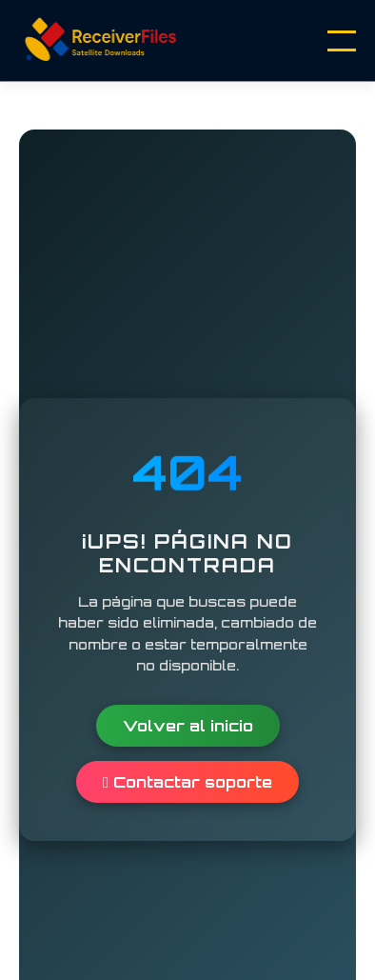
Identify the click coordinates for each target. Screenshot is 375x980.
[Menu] (342, 41)
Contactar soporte (187, 782)
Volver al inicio (188, 726)
